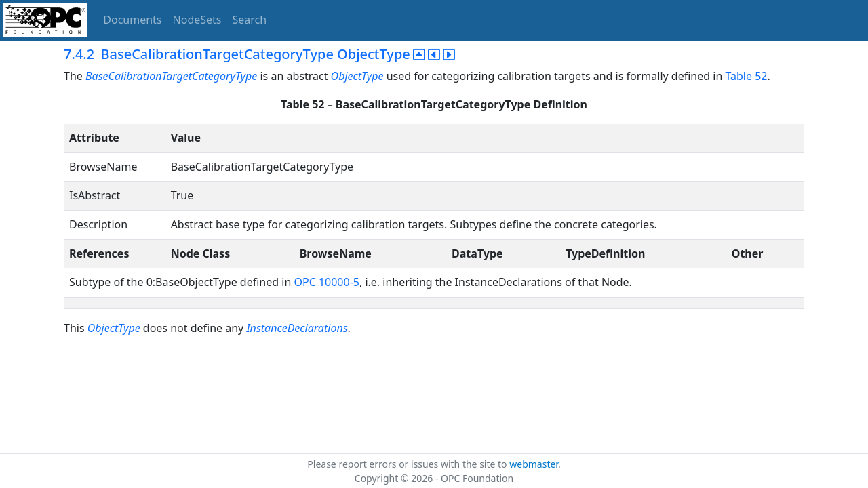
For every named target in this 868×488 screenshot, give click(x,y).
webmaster (534, 464)
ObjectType (357, 76)
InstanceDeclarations (297, 328)
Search (250, 20)
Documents (132, 20)
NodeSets (197, 20)
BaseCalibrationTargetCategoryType (171, 76)
